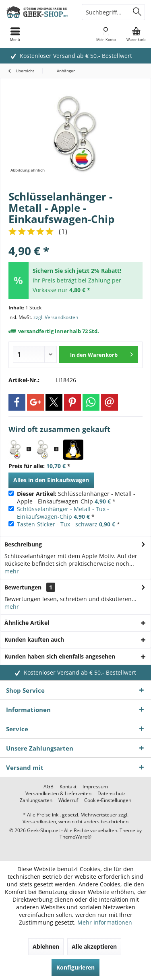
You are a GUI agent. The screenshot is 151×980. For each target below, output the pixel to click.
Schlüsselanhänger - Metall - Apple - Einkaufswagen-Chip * (76, 497)
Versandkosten (39, 821)
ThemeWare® (75, 837)
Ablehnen (46, 946)
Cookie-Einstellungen (108, 800)
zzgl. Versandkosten (56, 317)
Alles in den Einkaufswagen (51, 480)
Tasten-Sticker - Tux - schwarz (57, 524)
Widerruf (68, 800)
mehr (12, 571)
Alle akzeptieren (94, 946)
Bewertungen (23, 587)
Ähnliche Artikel (27, 623)
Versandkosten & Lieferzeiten (58, 794)
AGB (49, 787)
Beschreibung (23, 544)
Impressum (95, 787)
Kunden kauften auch (34, 639)
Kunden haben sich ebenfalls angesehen (60, 656)
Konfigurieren (75, 967)
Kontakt (68, 787)
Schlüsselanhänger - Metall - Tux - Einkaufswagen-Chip (63, 513)
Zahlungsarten (36, 800)
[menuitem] (136, 34)
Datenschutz (112, 794)
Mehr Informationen (105, 922)
